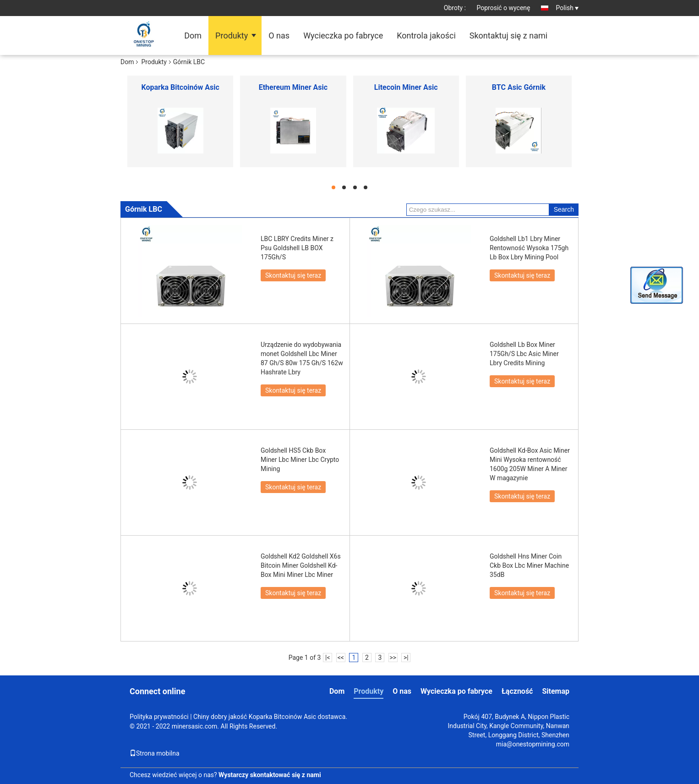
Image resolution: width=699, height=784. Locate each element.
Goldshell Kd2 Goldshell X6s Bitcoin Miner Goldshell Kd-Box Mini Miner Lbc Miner (301, 565)
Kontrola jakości (426, 36)
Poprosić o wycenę (503, 8)
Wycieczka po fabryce (343, 36)
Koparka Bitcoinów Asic (180, 87)
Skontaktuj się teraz (293, 275)
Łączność (517, 691)
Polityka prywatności (159, 717)
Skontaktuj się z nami (508, 36)
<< (341, 658)
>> (393, 658)
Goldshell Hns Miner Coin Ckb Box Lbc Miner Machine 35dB (529, 565)
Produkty (232, 36)
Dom (193, 36)
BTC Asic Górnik (519, 87)
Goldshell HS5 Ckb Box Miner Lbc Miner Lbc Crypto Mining (300, 460)
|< (328, 658)
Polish (567, 8)
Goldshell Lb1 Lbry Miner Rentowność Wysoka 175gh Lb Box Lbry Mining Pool (529, 248)
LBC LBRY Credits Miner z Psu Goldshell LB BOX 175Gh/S (297, 248)
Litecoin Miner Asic (406, 87)
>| (406, 658)
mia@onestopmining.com (533, 744)
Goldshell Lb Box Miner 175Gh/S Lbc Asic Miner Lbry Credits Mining (524, 354)
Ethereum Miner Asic (293, 87)
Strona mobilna (155, 753)
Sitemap (556, 691)
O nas (279, 36)
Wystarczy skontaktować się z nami (270, 775)
